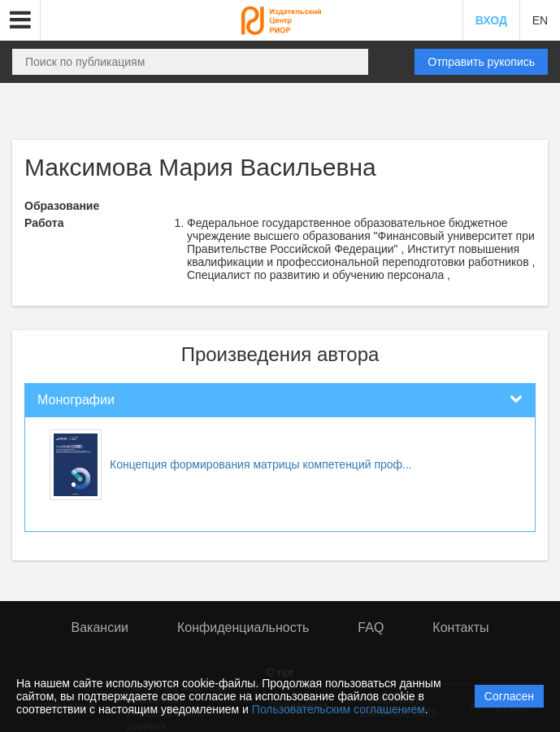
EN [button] (540, 20)
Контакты (460, 627)
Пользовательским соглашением (339, 709)
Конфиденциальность (243, 627)
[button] (20, 20)
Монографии (76, 400)
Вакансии (100, 627)
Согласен (509, 696)
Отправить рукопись (481, 62)
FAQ (371, 627)
